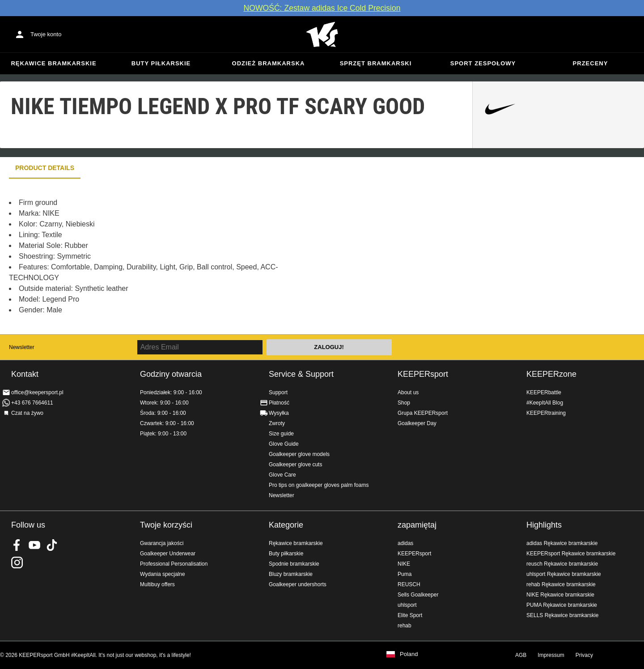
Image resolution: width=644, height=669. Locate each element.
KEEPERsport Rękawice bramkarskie (571, 554)
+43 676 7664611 (32, 403)
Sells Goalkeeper (418, 595)
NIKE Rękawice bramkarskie (560, 595)
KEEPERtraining (546, 413)
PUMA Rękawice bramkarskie (562, 605)
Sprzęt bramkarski (376, 63)
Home (322, 34)
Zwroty (277, 423)
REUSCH (409, 584)
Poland (409, 654)
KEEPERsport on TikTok (52, 545)
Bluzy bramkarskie (291, 574)
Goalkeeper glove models (299, 454)
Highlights (544, 525)
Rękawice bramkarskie (53, 63)
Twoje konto (46, 34)
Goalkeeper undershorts (298, 584)
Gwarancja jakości (162, 543)
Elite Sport (410, 615)
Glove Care (282, 475)
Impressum (551, 655)
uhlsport (407, 605)
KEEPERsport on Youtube (34, 545)
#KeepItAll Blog (545, 403)
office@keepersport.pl (37, 392)
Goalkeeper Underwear (168, 554)
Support (278, 392)
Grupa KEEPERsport (423, 413)
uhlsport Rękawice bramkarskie (564, 574)
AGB (521, 655)
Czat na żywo (27, 413)
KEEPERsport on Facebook (17, 545)
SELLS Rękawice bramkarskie (562, 615)
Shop (404, 403)
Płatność (279, 403)
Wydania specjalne (163, 574)
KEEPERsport (423, 374)
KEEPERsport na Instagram (17, 562)
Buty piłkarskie (161, 63)
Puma (405, 574)
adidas (405, 543)
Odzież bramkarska (269, 63)
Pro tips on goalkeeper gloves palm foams (319, 485)
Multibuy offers (157, 584)
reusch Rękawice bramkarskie (562, 564)
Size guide (281, 434)
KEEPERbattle (544, 392)
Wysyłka (279, 413)
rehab (405, 626)
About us (408, 392)
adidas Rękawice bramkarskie (562, 543)
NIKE (404, 564)
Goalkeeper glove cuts (295, 464)
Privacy (584, 655)
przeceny (591, 63)
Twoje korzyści (166, 525)
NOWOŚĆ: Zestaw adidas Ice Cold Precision (322, 8)
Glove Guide (284, 444)
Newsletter (22, 347)
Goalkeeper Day (417, 423)
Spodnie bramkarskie (294, 564)
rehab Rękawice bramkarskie (561, 584)
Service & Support (301, 374)
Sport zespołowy (483, 63)
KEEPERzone (551, 374)
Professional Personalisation (174, 564)
